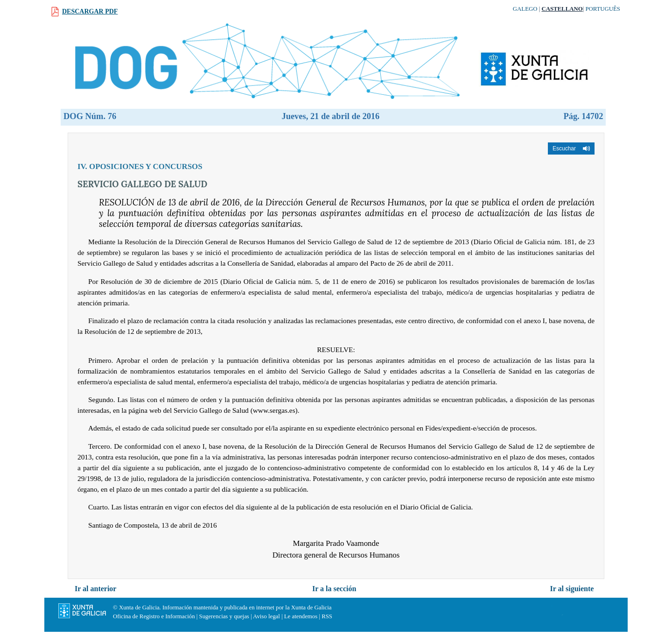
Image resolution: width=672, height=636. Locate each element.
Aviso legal (266, 616)
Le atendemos (301, 616)
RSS (327, 616)
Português (603, 9)
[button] (571, 148)
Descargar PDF (90, 11)
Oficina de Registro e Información (154, 616)
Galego (525, 9)
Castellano (562, 9)
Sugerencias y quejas (224, 616)
